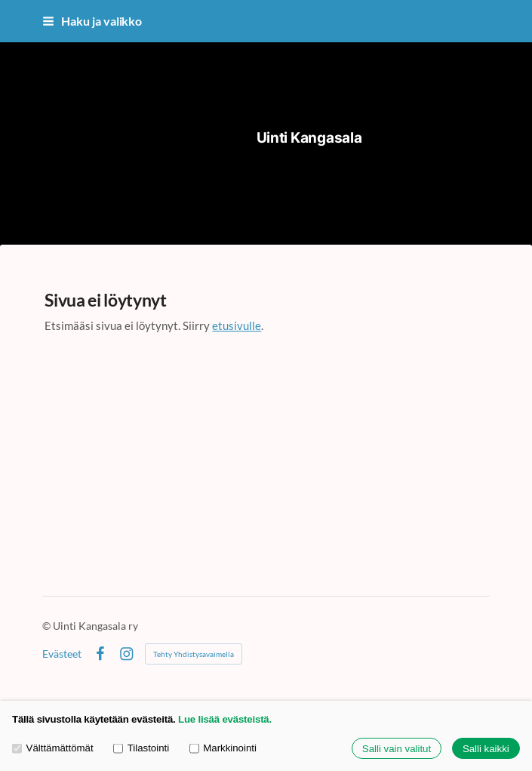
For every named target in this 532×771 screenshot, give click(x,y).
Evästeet (62, 654)
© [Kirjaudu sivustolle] (48, 626)
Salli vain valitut (397, 749)
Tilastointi (141, 749)
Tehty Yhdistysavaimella (194, 654)
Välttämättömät (53, 749)
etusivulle (237, 325)
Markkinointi (223, 749)
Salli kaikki (486, 749)
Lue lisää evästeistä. (225, 719)
